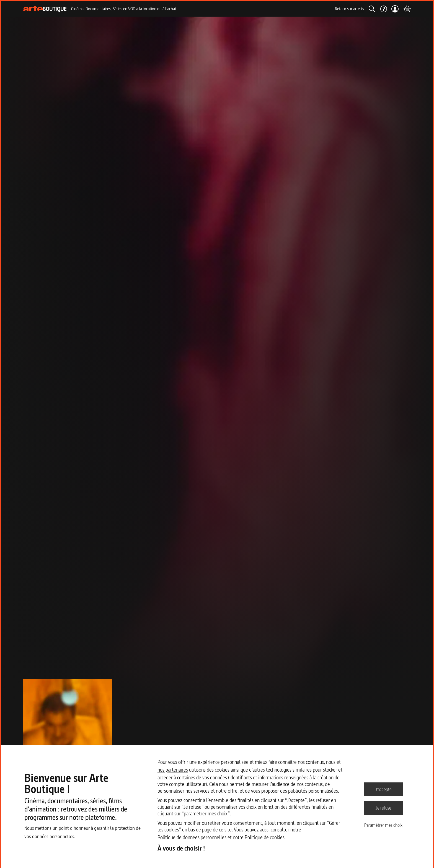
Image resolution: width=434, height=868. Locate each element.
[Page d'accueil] (45, 9)
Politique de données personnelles (192, 837)
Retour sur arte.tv (350, 9)
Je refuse (383, 808)
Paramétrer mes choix (383, 825)
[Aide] (383, 9)
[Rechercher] (372, 9)
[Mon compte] (395, 9)
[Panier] (407, 9)
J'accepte (383, 789)
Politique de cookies (265, 837)
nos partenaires (173, 770)
